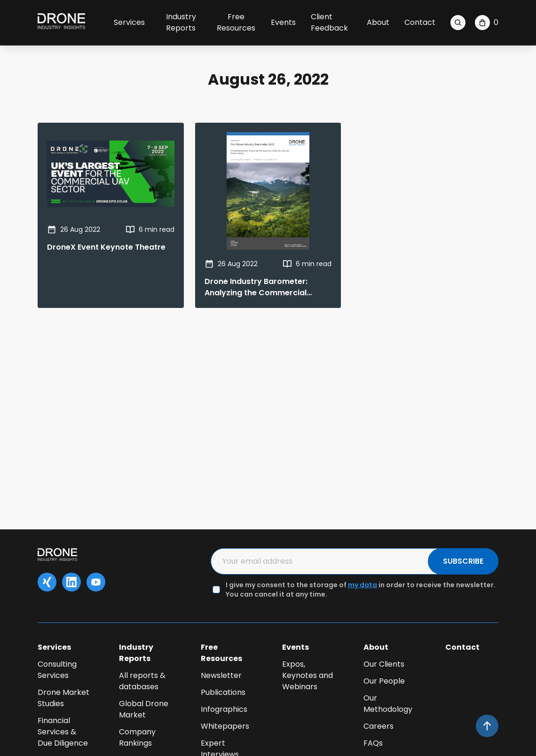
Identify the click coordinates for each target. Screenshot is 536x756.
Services (129, 22)
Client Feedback (329, 22)
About (378, 22)
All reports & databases (142, 681)
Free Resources (236, 22)
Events (283, 22)
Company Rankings (137, 737)
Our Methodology (388, 704)
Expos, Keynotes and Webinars (307, 675)
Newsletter (221, 675)
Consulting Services (57, 670)
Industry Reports (181, 22)
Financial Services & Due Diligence (63, 732)
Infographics (224, 709)
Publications (223, 692)
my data (363, 585)
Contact (420, 22)
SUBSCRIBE (463, 561)
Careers (378, 726)
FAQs (373, 743)
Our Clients (384, 664)
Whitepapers (225, 726)
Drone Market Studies (63, 698)
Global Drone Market (144, 709)
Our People (384, 681)
